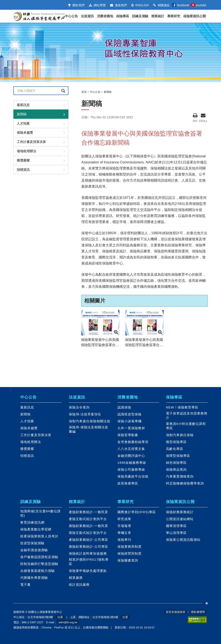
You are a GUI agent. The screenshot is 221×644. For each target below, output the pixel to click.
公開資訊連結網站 (180, 519)
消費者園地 (105, 16)
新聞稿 (22, 114)
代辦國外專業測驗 (34, 578)
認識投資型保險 (129, 414)
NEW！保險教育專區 (182, 407)
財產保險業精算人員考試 (39, 536)
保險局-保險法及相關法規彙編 (88, 429)
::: (10, 3)
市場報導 (124, 526)
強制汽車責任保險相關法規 (90, 421)
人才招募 (23, 123)
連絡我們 (118, 5)
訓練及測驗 (140, 16)
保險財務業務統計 (180, 512)
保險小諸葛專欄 (129, 421)
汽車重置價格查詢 (180, 476)
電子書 (25, 585)
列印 (195, 115)
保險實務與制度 (129, 547)
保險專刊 (124, 540)
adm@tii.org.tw (68, 622)
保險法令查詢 (79, 407)
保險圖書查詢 (128, 560)
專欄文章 (124, 533)
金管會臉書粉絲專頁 (133, 442)
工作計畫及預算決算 (31, 142)
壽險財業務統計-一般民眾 (88, 526)
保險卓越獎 (25, 132)
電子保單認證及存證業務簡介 (187, 416)
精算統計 (158, 16)
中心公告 (71, 16)
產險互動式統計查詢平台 (88, 519)
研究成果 (124, 519)
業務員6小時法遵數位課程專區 (186, 426)
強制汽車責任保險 (180, 435)
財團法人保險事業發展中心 (39, 16)
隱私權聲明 (198, 612)
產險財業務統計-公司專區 (88, 540)
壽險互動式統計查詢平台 (88, 533)
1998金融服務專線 (132, 463)
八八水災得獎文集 (131, 449)
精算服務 (76, 578)
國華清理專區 (176, 526)
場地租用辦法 (27, 151)
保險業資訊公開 (195, 16)
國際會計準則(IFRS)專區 (137, 512)
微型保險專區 (176, 442)
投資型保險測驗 (32, 543)
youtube (201, 5)
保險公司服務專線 (131, 470)
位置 (60, 617)
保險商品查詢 (176, 470)
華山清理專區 (176, 533)
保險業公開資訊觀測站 (183, 540)
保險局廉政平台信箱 (133, 476)
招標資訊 (23, 170)
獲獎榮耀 (23, 160)
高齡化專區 (175, 449)
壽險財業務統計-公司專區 (88, 547)
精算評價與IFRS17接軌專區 (89, 562)
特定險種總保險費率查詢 (185, 483)
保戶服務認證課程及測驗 (39, 557)
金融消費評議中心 (131, 456)
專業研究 (174, 16)
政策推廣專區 (128, 483)
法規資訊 (87, 16)
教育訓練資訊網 (32, 522)
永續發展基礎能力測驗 (38, 571)
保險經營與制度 (129, 554)
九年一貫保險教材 (131, 428)
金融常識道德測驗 (34, 550)
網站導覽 (97, 5)
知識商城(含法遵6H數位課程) (40, 513)
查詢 (63, 91)
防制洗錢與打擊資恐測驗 (39, 564)
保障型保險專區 (178, 456)
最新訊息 (23, 105)
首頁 (84, 92)
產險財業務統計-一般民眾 (88, 512)
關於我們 (76, 5)
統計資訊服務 (79, 585)
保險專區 (123, 16)
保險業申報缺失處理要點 (88, 571)
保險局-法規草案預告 (85, 414)
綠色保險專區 (176, 463)
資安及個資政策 (176, 612)
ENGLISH (140, 5)
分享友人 (203, 115)
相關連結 (161, 5)
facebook (183, 5)
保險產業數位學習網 (36, 529)
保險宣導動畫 (128, 435)
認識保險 (124, 407)
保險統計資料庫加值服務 (88, 554)
